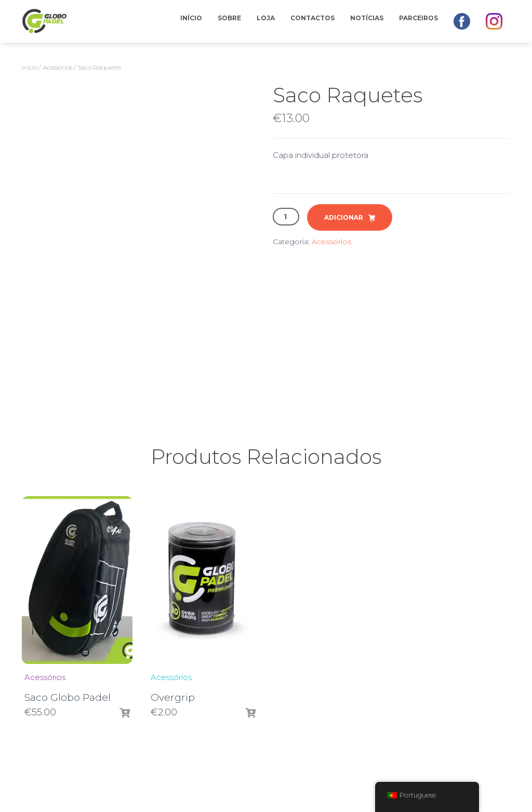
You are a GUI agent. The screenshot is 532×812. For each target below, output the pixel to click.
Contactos (312, 18)
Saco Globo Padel (68, 697)
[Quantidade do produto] (286, 217)
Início (191, 18)
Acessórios (57, 67)
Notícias (367, 18)
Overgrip (173, 697)
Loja (266, 18)
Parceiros (418, 18)
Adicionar (344, 217)
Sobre (229, 18)
